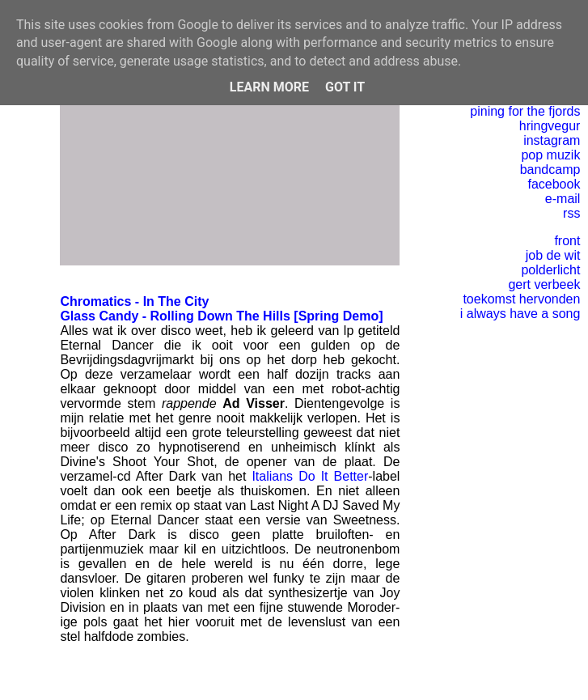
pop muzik (550, 155)
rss (571, 213)
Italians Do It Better (310, 476)
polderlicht (550, 270)
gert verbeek (544, 284)
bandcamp (550, 170)
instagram (552, 140)
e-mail (563, 199)
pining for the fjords (525, 111)
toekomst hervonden (521, 299)
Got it (345, 87)
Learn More (269, 87)
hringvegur (550, 126)
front (567, 241)
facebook (554, 184)
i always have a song (520, 314)
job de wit (553, 255)
